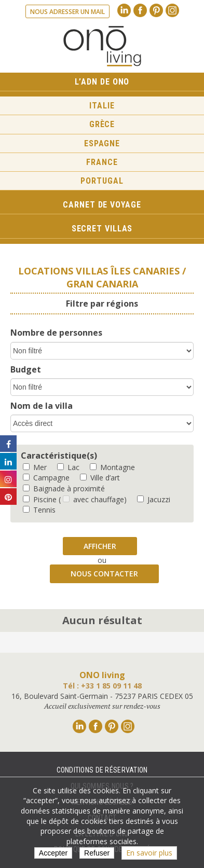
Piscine (40, 499)
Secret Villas (102, 229)
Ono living (102, 46)
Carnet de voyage (102, 205)
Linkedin (124, 10)
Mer (35, 467)
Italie (102, 106)
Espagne (102, 143)
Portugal (102, 181)
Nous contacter (104, 574)
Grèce (102, 124)
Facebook (140, 10)
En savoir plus (149, 853)
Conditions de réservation (102, 770)
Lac (68, 467)
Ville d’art (100, 478)
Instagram (172, 10)
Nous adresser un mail (67, 12)
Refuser (97, 853)
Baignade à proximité (64, 488)
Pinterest (156, 10)
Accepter (53, 853)
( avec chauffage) (93, 499)
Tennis (39, 510)
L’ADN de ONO (102, 82)
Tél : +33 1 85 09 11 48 (102, 686)
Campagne (46, 478)
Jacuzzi (154, 499)
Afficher (100, 546)
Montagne (112, 467)
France (102, 162)
